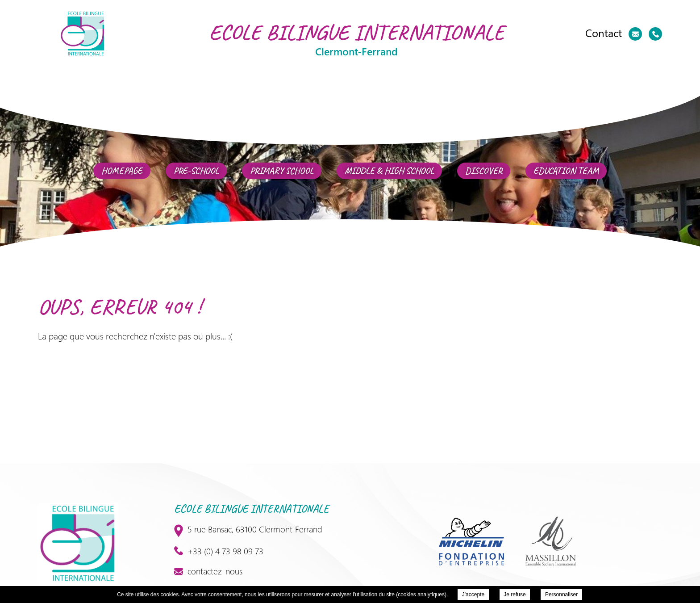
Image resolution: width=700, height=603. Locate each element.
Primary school (282, 171)
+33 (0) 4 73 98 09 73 (219, 551)
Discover (484, 171)
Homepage (122, 171)
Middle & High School (389, 171)
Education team (566, 171)
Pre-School (196, 171)
